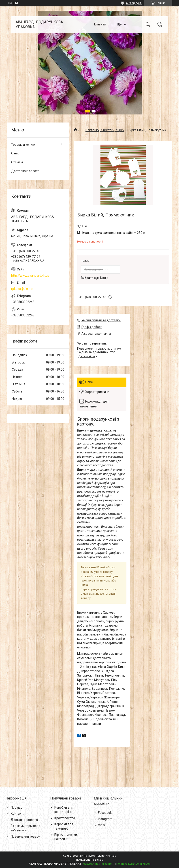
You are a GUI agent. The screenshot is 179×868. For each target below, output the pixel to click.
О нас (15, 153)
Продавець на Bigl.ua (90, 860)
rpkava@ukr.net (22, 289)
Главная (100, 25)
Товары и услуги (23, 145)
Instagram (105, 819)
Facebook (105, 813)
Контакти (18, 814)
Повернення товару (25, 837)
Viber (102, 825)
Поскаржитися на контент (98, 864)
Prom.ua (111, 856)
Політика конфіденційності (133, 864)
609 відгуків (134, 3)
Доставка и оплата (25, 171)
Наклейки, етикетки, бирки (105, 130)
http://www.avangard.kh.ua (30, 276)
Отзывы (17, 162)
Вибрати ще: (95, 278)
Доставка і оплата (24, 820)
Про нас (16, 808)
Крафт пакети (65, 818)
